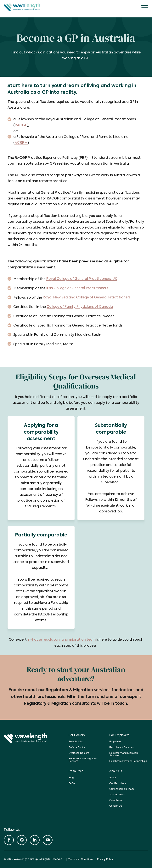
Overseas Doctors (79, 752)
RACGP (21, 125)
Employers (115, 741)
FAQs (72, 783)
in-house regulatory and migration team (62, 639)
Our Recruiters (118, 783)
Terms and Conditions (81, 859)
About (113, 777)
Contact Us (116, 806)
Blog (71, 777)
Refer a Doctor (77, 747)
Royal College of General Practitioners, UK (82, 279)
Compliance (116, 800)
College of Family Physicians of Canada (80, 307)
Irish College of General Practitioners (77, 288)
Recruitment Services (121, 747)
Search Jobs (76, 741)
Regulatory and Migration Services (83, 759)
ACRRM (21, 143)
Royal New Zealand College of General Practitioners (87, 297)
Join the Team (117, 794)
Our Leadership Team (122, 789)
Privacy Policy (105, 859)
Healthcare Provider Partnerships (128, 761)
